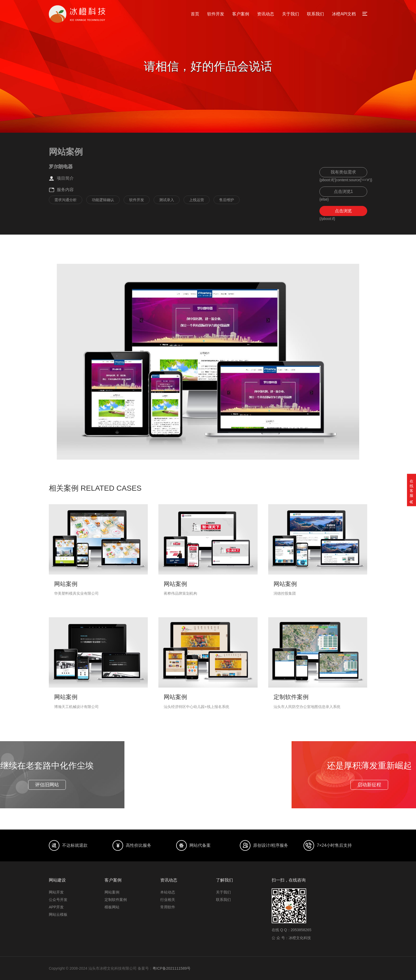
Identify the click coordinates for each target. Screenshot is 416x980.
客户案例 (241, 14)
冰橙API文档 (344, 14)
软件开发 (216, 14)
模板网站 (112, 907)
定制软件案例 (116, 900)
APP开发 (56, 907)
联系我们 (315, 14)
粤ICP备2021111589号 (172, 968)
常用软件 (168, 907)
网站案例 (112, 892)
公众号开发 (58, 900)
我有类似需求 (343, 172)
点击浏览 (343, 211)
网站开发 (56, 892)
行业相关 (168, 900)
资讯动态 (266, 14)
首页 (195, 14)
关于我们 (291, 14)
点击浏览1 (343, 191)
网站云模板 (58, 914)
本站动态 (168, 892)
